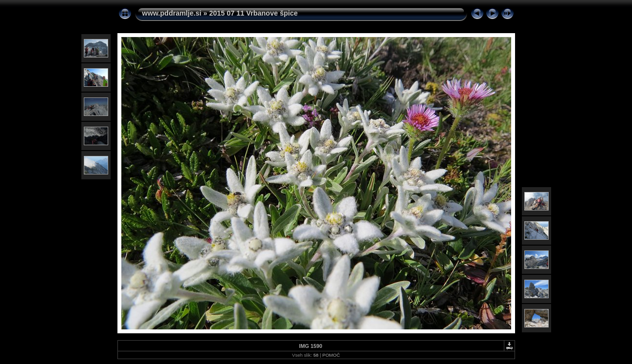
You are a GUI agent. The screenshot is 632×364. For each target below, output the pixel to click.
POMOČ (331, 355)
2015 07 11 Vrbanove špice (253, 13)
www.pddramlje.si (172, 13)
